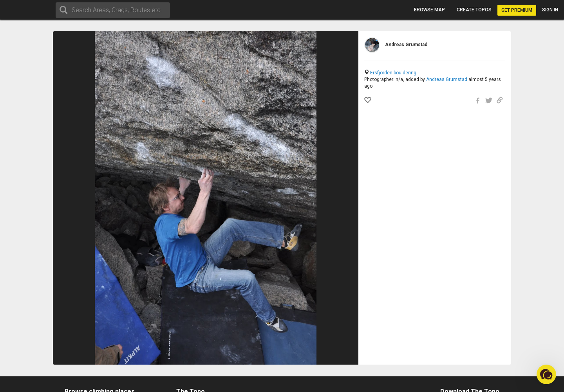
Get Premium (517, 10)
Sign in (550, 10)
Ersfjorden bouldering (393, 73)
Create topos (474, 10)
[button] (546, 374)
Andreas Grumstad (447, 79)
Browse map (429, 10)
